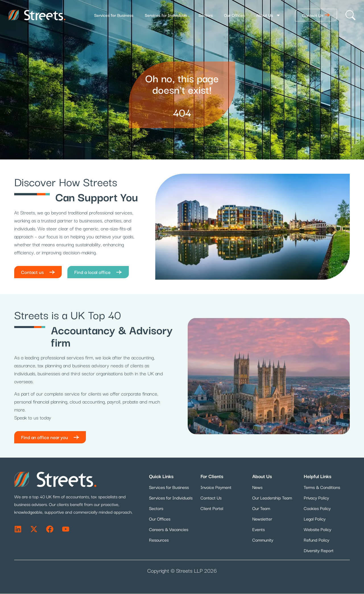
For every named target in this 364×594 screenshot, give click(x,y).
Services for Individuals (166, 15)
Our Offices (234, 15)
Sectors (206, 15)
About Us (268, 15)
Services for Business (114, 15)
